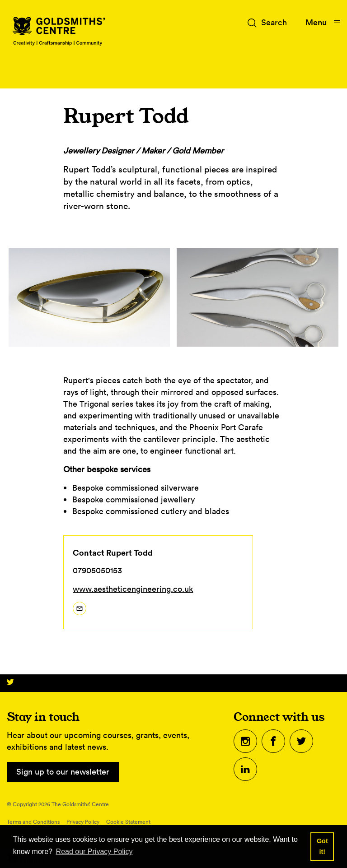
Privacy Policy (83, 822)
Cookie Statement (128, 822)
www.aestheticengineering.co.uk (133, 589)
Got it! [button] (322, 846)
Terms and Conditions (33, 822)
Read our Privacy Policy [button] (94, 852)
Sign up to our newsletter (63, 772)
